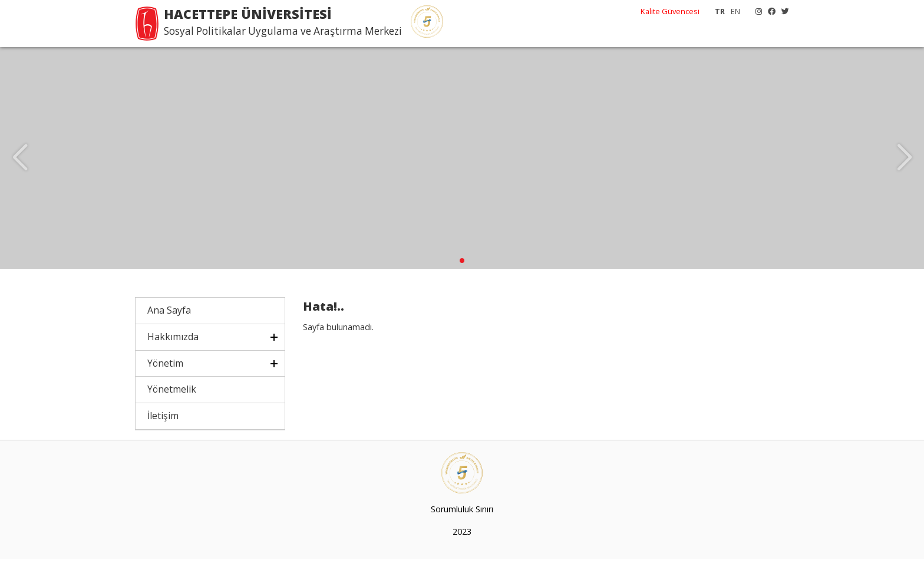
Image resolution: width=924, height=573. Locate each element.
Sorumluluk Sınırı (462, 523)
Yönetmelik (172, 403)
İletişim (163, 430)
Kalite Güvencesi (670, 11)
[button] (462, 275)
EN (735, 11)
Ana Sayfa (169, 324)
